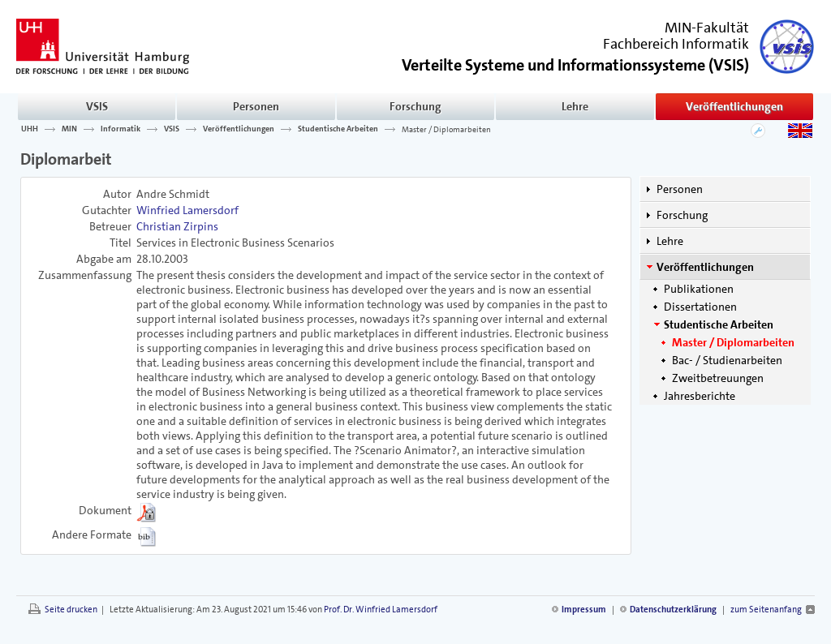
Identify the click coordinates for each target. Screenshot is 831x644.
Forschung (415, 106)
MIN (69, 129)
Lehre (575, 106)
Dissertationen (700, 307)
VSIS (97, 106)
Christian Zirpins (177, 226)
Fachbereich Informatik (676, 44)
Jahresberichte (700, 396)
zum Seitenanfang (766, 610)
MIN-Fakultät (707, 28)
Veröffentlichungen (734, 106)
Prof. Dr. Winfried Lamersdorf (381, 610)
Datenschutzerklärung (673, 610)
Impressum (584, 610)
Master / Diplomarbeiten (446, 129)
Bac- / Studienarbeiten (727, 360)
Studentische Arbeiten (338, 129)
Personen (256, 106)
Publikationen (699, 289)
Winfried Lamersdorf (187, 210)
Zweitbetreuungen (718, 378)
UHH (30, 129)
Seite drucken (71, 610)
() (575, 64)
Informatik (121, 129)
